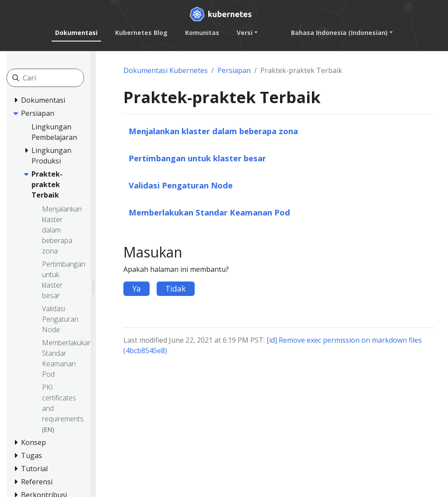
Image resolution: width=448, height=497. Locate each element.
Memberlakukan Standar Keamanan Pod (209, 212)
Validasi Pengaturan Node (181, 185)
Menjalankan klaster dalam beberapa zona (213, 131)
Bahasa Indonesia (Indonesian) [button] (339, 33)
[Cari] (62, 78)
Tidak (176, 288)
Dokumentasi (76, 33)
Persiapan (234, 70)
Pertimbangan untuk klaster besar (197, 158)
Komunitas (202, 33)
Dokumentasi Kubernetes (166, 70)
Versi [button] (245, 33)
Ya (136, 288)
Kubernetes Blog (141, 33)
